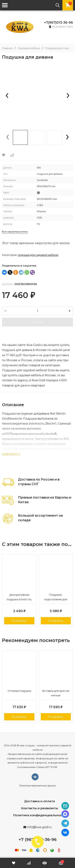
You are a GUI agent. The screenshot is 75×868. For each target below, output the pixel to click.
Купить (38, 322)
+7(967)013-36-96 (58, 23)
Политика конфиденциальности (39, 815)
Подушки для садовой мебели (38, 255)
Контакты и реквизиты (40, 808)
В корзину (19, 621)
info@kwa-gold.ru (39, 827)
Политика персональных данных (38, 786)
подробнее (11, 454)
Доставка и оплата (39, 801)
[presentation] (7, 96)
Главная (7, 48)
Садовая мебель (29, 48)
